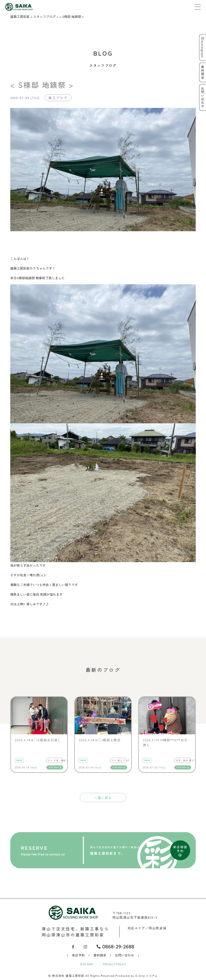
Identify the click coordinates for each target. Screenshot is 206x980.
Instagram (202, 48)
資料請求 (100, 955)
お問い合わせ (125, 955)
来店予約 (78, 955)
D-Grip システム (146, 976)
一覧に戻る (103, 798)
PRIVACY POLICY (115, 964)
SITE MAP (85, 964)
